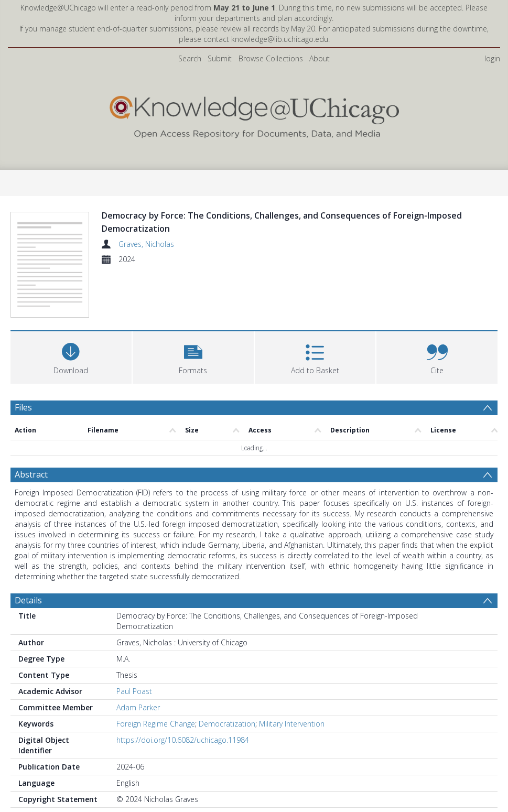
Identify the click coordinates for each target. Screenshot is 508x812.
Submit (220, 58)
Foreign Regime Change (156, 724)
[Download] (71, 356)
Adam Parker (138, 707)
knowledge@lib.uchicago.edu (280, 39)
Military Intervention (292, 724)
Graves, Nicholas (146, 244)
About (320, 58)
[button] (193, 356)
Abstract (31, 474)
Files (23, 407)
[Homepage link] (254, 115)
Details (28, 600)
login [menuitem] (492, 58)
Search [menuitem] (190, 58)
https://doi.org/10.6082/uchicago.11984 (183, 740)
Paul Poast (134, 691)
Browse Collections (271, 58)
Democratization (227, 724)
